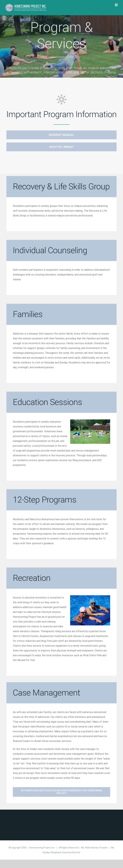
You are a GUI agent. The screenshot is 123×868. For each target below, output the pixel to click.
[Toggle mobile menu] (117, 5)
